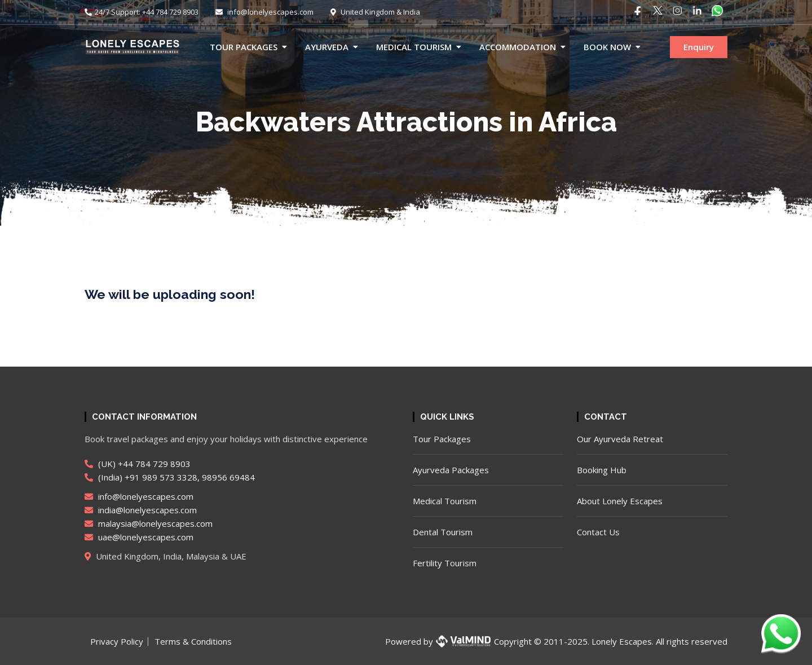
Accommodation (518, 47)
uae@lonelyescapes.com (139, 537)
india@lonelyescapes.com (141, 510)
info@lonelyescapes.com (264, 12)
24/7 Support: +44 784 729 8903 (142, 12)
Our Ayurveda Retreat (620, 439)
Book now (607, 47)
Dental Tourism (443, 532)
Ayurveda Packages (451, 470)
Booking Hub (602, 470)
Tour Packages (244, 47)
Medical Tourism (414, 47)
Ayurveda (327, 47)
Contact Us (598, 532)
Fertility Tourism (445, 563)
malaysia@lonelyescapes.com (149, 523)
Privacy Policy (117, 641)
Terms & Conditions (193, 641)
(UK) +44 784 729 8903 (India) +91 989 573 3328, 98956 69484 (170, 470)
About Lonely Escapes (620, 501)
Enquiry (699, 47)
